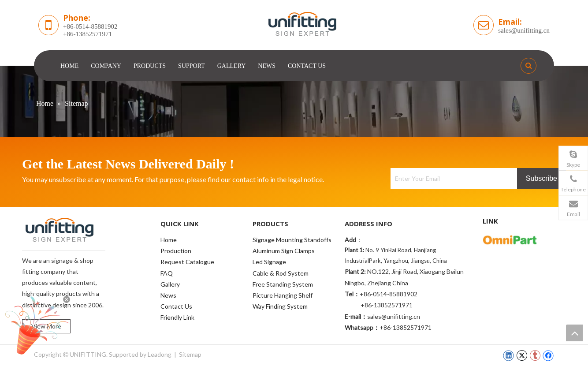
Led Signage (269, 262)
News (168, 295)
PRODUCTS (150, 66)
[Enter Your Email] (452, 179)
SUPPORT (192, 66)
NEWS (267, 66)
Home (169, 240)
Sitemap (190, 354)
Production (176, 251)
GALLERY (232, 66)
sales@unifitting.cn (524, 30)
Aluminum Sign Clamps (284, 251)
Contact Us (176, 306)
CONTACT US (307, 66)
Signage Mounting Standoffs (292, 240)
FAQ (167, 273)
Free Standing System (283, 284)
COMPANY (106, 66)
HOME (69, 66)
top (574, 333)
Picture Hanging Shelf (283, 295)
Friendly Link (177, 317)
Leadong (160, 354)
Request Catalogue (187, 262)
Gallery (170, 284)
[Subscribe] (541, 179)
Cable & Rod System (281, 273)
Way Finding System (280, 306)
